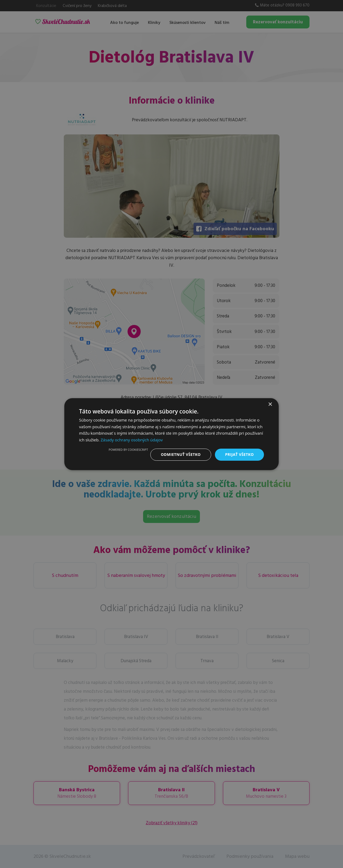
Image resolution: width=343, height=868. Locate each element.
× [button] (270, 404)
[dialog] (171, 434)
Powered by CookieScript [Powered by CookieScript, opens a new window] (128, 450)
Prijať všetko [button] (239, 454)
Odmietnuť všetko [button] (181, 454)
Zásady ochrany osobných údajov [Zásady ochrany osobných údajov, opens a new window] (132, 440)
